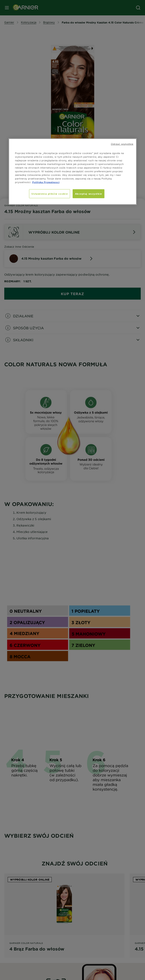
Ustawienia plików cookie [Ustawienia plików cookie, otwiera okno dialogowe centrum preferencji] (50, 194)
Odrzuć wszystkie (122, 144)
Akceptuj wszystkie (89, 194)
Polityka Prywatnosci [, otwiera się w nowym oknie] (46, 182)
